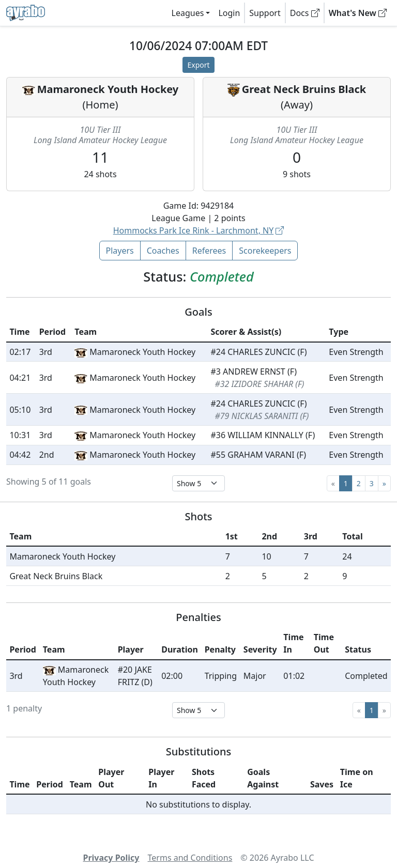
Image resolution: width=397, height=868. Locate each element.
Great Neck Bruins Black (304, 89)
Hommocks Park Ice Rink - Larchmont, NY (199, 230)
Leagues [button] (188, 13)
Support (265, 13)
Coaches (163, 251)
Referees (209, 251)
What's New (358, 13)
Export (198, 65)
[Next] (384, 483)
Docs (305, 13)
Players (120, 251)
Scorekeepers (265, 251)
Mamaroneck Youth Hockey (108, 89)
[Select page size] (198, 483)
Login (229, 13)
